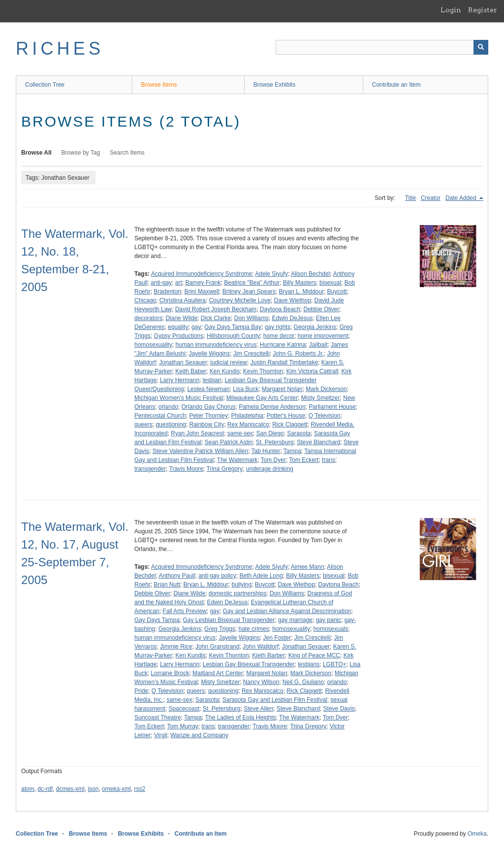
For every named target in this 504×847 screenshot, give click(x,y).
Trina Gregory (225, 469)
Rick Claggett (290, 424)
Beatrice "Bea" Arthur (252, 283)
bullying (241, 585)
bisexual (330, 283)
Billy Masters (299, 283)
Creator (431, 198)
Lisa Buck (246, 389)
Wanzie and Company (199, 735)
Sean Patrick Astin (229, 442)
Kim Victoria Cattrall (312, 371)
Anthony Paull (177, 576)
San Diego (270, 433)
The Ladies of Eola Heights (240, 717)
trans (329, 460)
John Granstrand (217, 647)
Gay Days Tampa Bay (233, 327)
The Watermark (237, 460)
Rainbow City (206, 424)
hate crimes (253, 629)
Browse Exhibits (274, 85)
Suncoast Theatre (158, 717)
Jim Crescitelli (252, 354)
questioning (171, 424)
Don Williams (252, 318)
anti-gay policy (217, 576)
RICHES (60, 49)
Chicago (145, 300)
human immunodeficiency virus (216, 345)
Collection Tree (45, 85)
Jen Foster (277, 638)
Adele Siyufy (271, 274)
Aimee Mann (307, 567)
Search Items (127, 153)
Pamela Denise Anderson (272, 407)
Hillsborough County (233, 336)
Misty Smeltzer (321, 398)
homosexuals (331, 629)
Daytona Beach (280, 309)
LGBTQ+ (335, 664)
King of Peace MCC (314, 655)
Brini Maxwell (202, 292)
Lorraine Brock (170, 673)
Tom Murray (182, 726)
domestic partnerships (237, 593)
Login (451, 10)
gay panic (329, 620)
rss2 (140, 789)
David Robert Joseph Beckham (216, 309)
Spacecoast (184, 709)
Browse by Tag (81, 153)
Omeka (477, 834)
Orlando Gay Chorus (208, 407)
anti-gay (161, 283)
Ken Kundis (225, 371)
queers (143, 424)
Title (410, 198)
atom (28, 789)
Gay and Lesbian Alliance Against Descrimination (287, 611)
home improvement (323, 336)
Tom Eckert (304, 460)
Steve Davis (339, 709)
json (93, 789)
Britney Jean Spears (249, 292)
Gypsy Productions (179, 336)
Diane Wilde (181, 318)
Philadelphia (247, 416)
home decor (279, 336)
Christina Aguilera (183, 300)
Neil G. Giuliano (303, 682)
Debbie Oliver (322, 309)
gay (196, 327)
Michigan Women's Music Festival (179, 398)
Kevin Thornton (263, 371)
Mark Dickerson (326, 389)
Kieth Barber (268, 655)
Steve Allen (258, 709)
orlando (168, 407)
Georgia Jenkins (315, 327)
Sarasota (299, 433)
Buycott (337, 292)
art (179, 283)
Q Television (325, 416)
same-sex (240, 433)
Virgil (160, 735)
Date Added (462, 198)
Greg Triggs (220, 629)
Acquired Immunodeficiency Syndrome (202, 274)
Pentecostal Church (160, 416)
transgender (150, 469)
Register (483, 10)
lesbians (309, 664)
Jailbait (318, 345)
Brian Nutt (167, 585)
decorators (148, 318)
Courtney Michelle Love (239, 300)
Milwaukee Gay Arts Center (262, 398)
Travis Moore (187, 469)
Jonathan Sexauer (183, 362)
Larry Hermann (180, 380)
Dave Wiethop (293, 300)
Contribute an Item (396, 85)
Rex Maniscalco (248, 424)
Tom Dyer (273, 460)
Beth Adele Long (261, 576)
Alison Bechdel (310, 274)
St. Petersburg (275, 442)
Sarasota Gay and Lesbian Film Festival (275, 700)
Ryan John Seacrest (197, 433)
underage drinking (270, 469)
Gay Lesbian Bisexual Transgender (229, 620)
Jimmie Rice (176, 647)
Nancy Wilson (261, 682)
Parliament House (332, 407)
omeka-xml (116, 789)
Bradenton (167, 292)
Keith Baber (191, 371)
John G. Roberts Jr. (298, 354)
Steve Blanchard (318, 442)
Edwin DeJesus (292, 318)
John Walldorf (261, 647)
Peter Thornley (208, 416)
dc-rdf (45, 789)
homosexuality (153, 345)
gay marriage (295, 620)
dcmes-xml (70, 789)
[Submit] (481, 47)
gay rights (278, 327)
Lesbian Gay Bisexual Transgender (249, 664)
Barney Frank (203, 283)
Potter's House (286, 416)
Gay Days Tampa (157, 620)
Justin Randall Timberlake (284, 362)
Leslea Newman (208, 389)
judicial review (229, 362)
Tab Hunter (266, 451)
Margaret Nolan (282, 389)
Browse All (36, 153)
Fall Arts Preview (184, 611)
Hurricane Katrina (283, 345)
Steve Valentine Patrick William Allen (201, 451)
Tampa (292, 451)
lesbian (212, 380)
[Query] (382, 47)
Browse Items (159, 85)
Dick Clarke (216, 318)
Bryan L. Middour (301, 292)
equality (178, 327)
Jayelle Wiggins (209, 354)
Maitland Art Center (218, 673)
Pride (141, 691)
